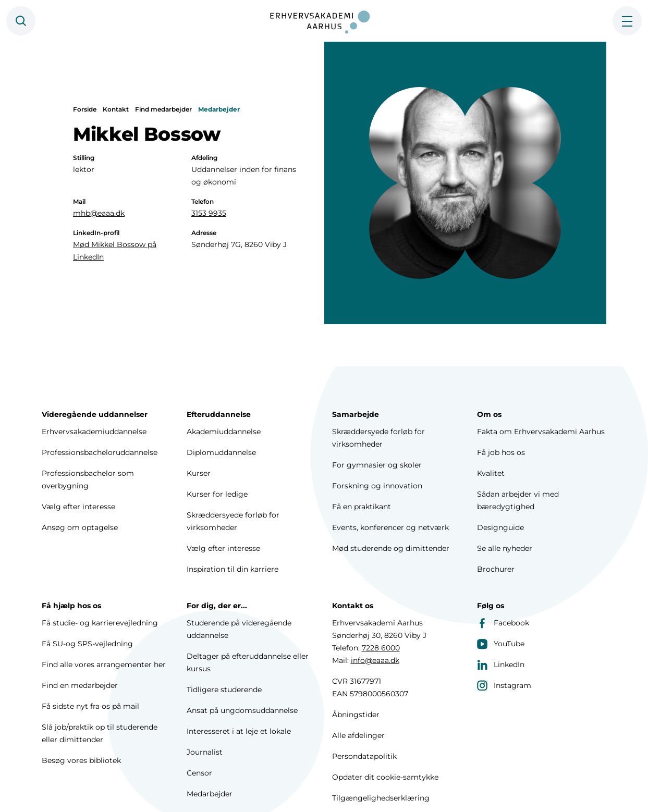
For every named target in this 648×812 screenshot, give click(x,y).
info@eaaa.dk (375, 660)
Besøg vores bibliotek (81, 760)
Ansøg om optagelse (80, 527)
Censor (199, 773)
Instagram (504, 685)
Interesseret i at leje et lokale (239, 731)
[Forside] (324, 21)
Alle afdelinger (358, 735)
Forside (85, 109)
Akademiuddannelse (224, 432)
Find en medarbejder (80, 685)
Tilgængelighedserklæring (381, 798)
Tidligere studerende (224, 690)
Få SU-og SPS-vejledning (87, 644)
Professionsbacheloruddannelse (100, 452)
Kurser (199, 473)
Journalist (205, 752)
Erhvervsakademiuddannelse (94, 432)
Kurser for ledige (217, 494)
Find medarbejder (163, 109)
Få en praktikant (362, 507)
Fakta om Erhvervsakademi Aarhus (541, 432)
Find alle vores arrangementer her (104, 665)
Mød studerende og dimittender (391, 548)
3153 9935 (209, 213)
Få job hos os (501, 452)
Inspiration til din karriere (233, 569)
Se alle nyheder (505, 548)
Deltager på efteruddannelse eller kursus (248, 662)
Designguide (500, 527)
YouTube (501, 644)
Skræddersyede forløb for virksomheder (233, 521)
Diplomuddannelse (221, 452)
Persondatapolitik (364, 756)
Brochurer (496, 569)
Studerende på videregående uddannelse (239, 629)
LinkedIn (501, 665)
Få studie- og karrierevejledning (100, 623)
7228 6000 (381, 648)
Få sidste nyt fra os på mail (90, 706)
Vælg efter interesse (78, 507)
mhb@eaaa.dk (99, 213)
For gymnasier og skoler (377, 465)
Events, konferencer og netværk (390, 527)
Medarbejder (219, 109)
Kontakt (116, 109)
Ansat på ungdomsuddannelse (242, 710)
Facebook (503, 623)
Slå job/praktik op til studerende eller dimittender (100, 733)
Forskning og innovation (377, 486)
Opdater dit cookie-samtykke (385, 777)
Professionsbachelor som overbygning (88, 479)
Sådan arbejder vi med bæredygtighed (518, 500)
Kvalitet (491, 473)
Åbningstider (356, 715)
